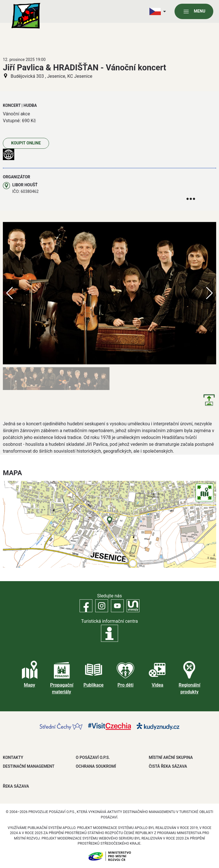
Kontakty (13, 757)
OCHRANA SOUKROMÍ (96, 766)
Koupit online (26, 143)
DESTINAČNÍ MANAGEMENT (29, 766)
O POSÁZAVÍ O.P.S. (93, 757)
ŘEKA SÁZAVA (16, 786)
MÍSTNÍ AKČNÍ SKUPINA (171, 757)
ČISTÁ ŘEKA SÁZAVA (168, 766)
